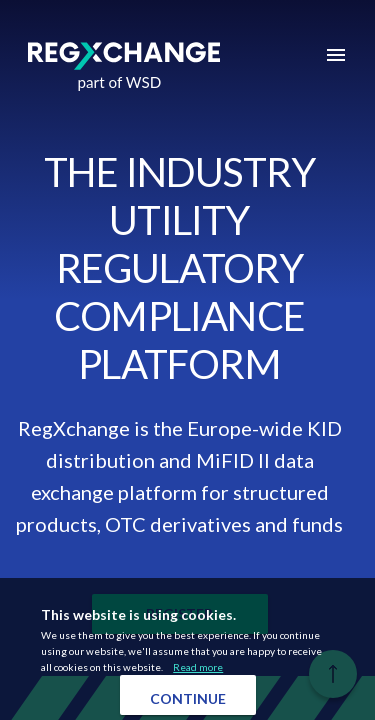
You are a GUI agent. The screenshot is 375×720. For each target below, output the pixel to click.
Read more (198, 667)
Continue (188, 698)
